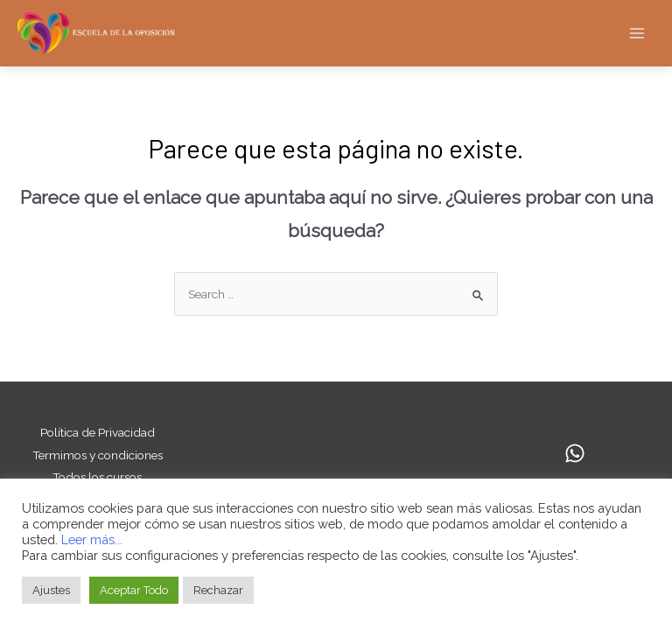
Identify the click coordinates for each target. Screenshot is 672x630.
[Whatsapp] (575, 453)
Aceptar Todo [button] (134, 590)
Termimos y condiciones (98, 455)
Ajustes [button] (51, 590)
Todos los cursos (97, 477)
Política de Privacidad (98, 432)
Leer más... (92, 539)
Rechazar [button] (218, 590)
